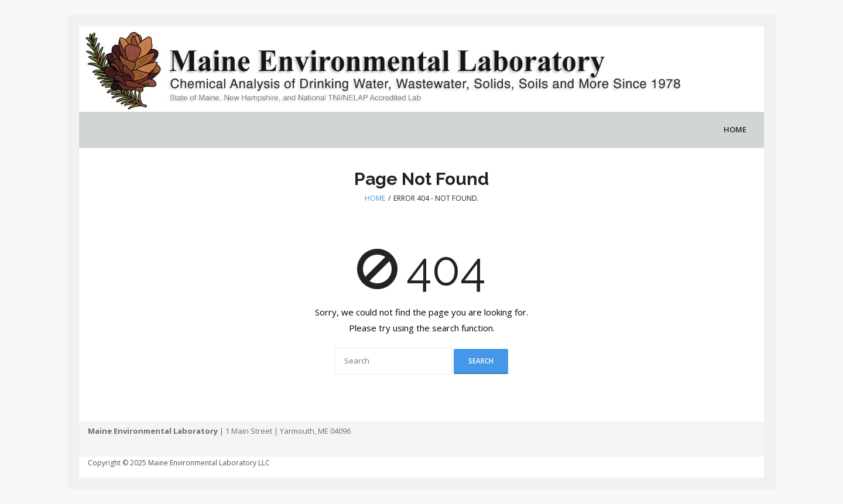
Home (375, 198)
